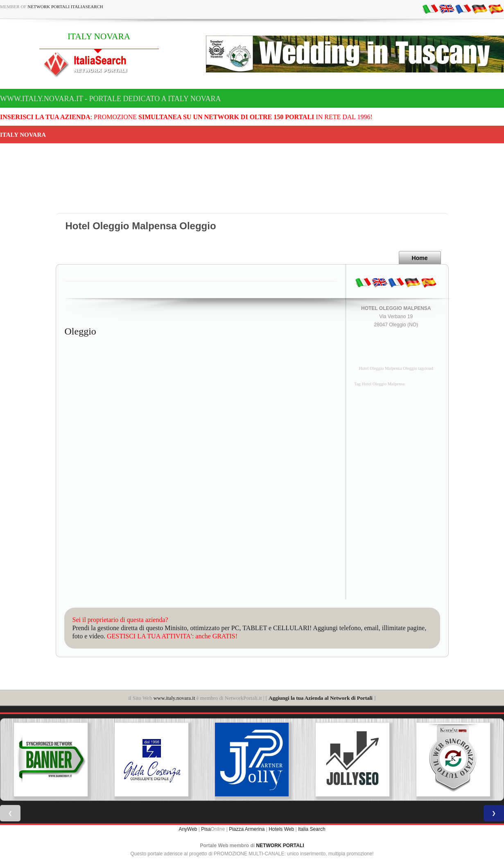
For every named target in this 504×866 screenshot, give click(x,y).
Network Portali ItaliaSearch (65, 7)
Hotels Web (281, 829)
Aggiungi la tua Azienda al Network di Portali (321, 698)
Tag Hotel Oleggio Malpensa (379, 384)
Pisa (206, 829)
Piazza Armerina (247, 829)
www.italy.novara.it (174, 698)
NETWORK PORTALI (280, 846)
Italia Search (312, 829)
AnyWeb (188, 829)
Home (420, 258)
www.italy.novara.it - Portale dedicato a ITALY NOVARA (110, 99)
